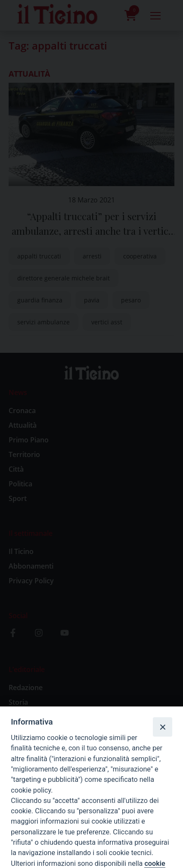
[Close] (162, 727)
